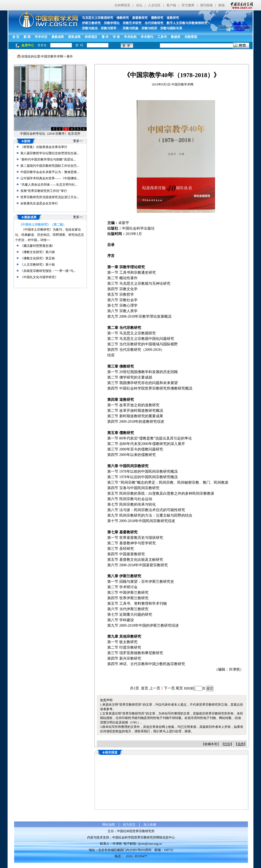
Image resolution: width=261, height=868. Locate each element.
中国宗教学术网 (52, 56)
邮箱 (222, 5)
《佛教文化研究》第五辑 (38, 258)
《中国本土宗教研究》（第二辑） (43, 225)
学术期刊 (147, 37)
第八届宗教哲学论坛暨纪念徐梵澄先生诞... (50, 153)
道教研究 (173, 18)
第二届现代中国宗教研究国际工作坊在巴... (50, 166)
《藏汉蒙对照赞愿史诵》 (38, 246)
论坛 (139, 5)
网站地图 (109, 825)
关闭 (241, 744)
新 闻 (27, 37)
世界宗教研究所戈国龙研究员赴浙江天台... (50, 197)
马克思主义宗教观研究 (98, 18)
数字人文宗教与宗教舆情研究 (187, 23)
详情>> (45, 240)
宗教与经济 (149, 28)
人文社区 (154, 5)
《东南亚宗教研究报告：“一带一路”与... (48, 271)
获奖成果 (74, 37)
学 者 (116, 37)
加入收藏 (150, 825)
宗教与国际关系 (171, 28)
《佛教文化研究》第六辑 (38, 252)
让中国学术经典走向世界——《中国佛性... (50, 178)
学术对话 (41, 37)
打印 (227, 744)
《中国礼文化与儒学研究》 (39, 277)
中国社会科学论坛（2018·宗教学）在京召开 (50, 134)
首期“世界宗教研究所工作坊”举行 (44, 191)
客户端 (171, 5)
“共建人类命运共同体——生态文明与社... (49, 185)
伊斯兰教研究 (91, 23)
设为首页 (129, 825)
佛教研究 (123, 18)
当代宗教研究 (154, 23)
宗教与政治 (90, 28)
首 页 (16, 37)
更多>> (78, 141)
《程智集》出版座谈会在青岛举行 (44, 147)
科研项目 (91, 37)
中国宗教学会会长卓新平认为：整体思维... (50, 172)
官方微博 (188, 5)
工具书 (162, 37)
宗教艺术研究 (132, 23)
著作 (70, 56)
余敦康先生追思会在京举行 (39, 203)
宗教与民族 (129, 28)
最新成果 (58, 37)
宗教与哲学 (109, 28)
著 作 (105, 37)
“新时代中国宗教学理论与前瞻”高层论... (48, 159)
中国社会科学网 (241, 5)
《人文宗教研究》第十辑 (38, 265)
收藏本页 (211, 744)
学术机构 (130, 37)
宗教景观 (191, 37)
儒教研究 (157, 18)
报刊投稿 (206, 5)
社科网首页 (122, 5)
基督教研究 (140, 18)
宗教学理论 (112, 23)
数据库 (176, 37)
